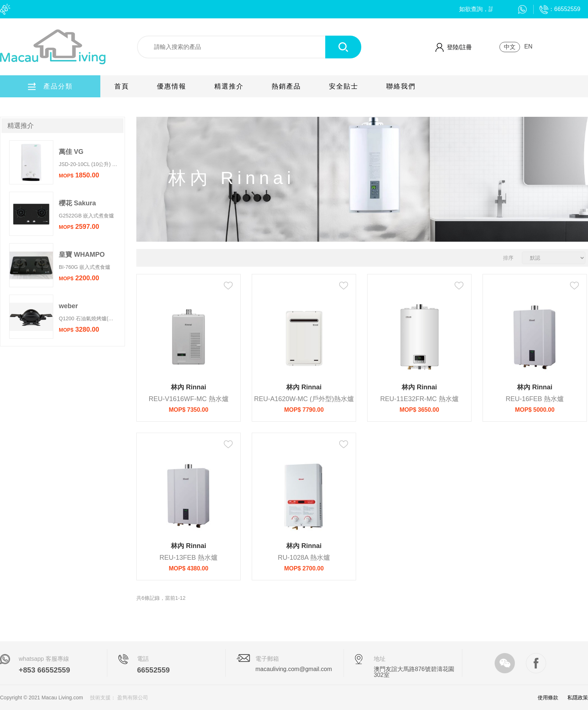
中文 (510, 47)
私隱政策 (578, 698)
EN (528, 46)
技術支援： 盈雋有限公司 (119, 698)
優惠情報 (172, 86)
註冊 (466, 47)
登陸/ (453, 47)
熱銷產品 (286, 86)
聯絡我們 (401, 86)
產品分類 (50, 86)
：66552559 (560, 9)
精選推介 (229, 86)
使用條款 (548, 698)
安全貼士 (344, 86)
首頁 (122, 86)
